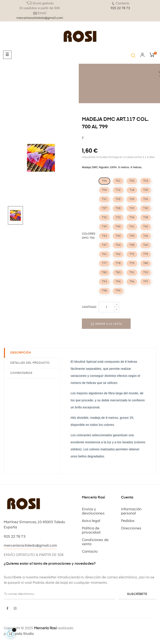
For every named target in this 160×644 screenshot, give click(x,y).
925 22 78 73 (120, 8)
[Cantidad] (106, 307)
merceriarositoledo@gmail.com (40, 18)
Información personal (131, 511)
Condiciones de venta (95, 542)
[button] (133, 55)
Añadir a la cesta (106, 324)
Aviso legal (91, 521)
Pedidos (128, 521)
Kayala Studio (22, 634)
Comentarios (21, 373)
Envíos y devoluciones (93, 511)
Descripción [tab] (21, 353)
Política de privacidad (91, 531)
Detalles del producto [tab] (30, 363)
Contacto (90, 552)
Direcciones (131, 528)
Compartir (83, 138)
